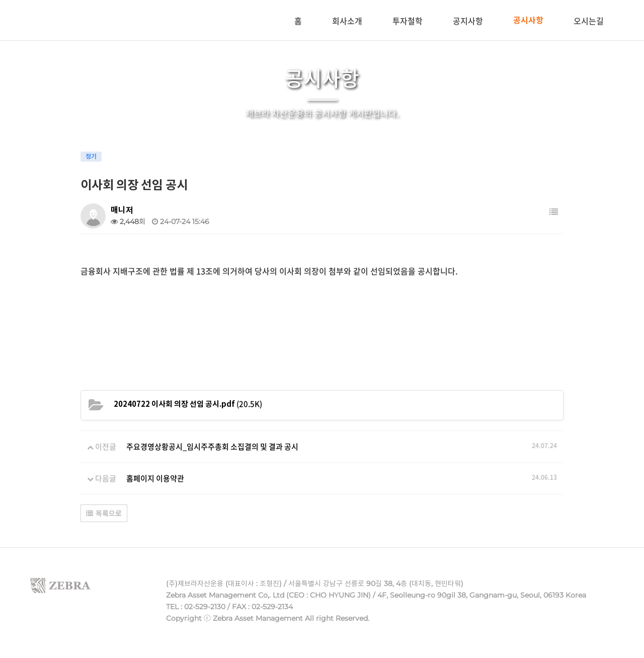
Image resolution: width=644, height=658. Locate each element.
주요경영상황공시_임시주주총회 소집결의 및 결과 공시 (212, 447)
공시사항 (528, 20)
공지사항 (468, 21)
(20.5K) (188, 404)
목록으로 (104, 514)
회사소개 (347, 21)
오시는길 (589, 21)
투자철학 (408, 21)
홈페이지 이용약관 (155, 478)
